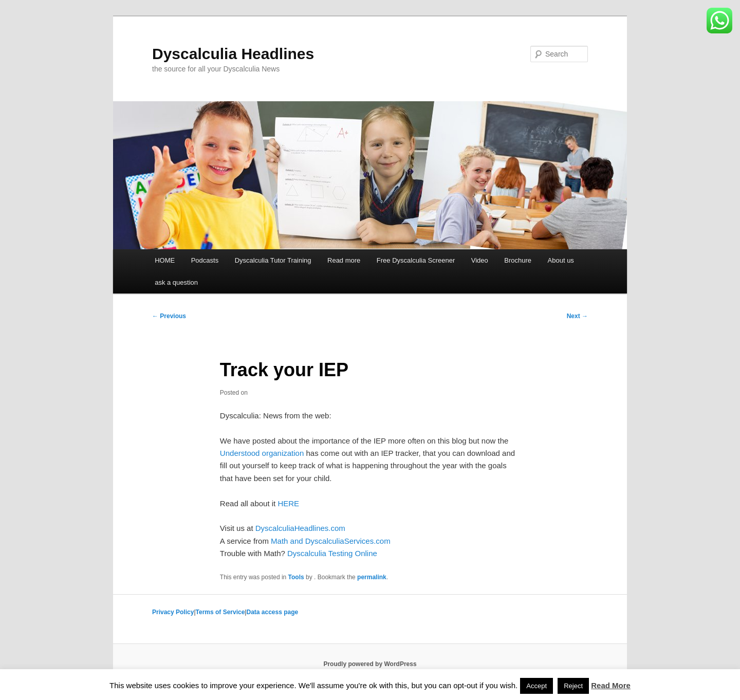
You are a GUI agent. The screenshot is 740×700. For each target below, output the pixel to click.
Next (577, 316)
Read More (611, 685)
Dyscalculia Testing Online (332, 553)
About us (561, 260)
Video (480, 260)
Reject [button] (573, 686)
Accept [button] (536, 686)
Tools (296, 577)
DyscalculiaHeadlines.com (300, 528)
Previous (169, 316)
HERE (288, 503)
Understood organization (262, 453)
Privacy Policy (173, 612)
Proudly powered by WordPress (370, 664)
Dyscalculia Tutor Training (273, 260)
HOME (165, 260)
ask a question (176, 282)
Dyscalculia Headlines (233, 54)
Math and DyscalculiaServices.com (331, 541)
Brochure (518, 260)
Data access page (272, 612)
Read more (344, 260)
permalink (372, 577)
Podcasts (205, 260)
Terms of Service (220, 612)
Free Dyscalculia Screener (416, 260)
